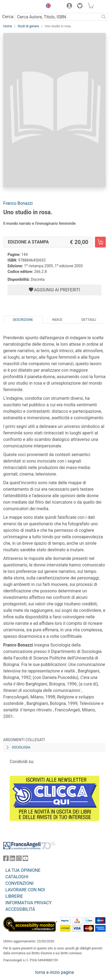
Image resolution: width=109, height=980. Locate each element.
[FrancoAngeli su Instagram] (19, 859)
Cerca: (8, 17)
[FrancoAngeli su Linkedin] (12, 859)
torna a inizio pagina (54, 972)
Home (8, 26)
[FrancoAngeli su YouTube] (25, 859)
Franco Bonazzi (18, 203)
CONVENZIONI (19, 883)
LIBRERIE (14, 896)
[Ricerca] (104, 17)
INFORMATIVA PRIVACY (28, 903)
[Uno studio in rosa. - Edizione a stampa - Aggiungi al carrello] (100, 242)
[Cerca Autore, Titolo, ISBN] (57, 17)
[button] (47, 6)
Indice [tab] (57, 320)
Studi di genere (28, 26)
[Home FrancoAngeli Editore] (22, 6)
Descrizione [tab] (23, 320)
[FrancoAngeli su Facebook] (6, 859)
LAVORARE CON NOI (25, 890)
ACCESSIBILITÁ (20, 909)
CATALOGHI (17, 877)
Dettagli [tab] (89, 320)
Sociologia (21, 747)
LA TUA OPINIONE (23, 870)
